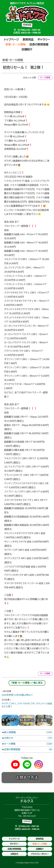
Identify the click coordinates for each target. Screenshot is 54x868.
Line (27, 765)
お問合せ (14, 854)
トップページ (11, 40)
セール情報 (45, 78)
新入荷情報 (28, 732)
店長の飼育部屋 (39, 44)
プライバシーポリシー (40, 854)
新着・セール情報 (16, 44)
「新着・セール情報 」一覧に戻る (27, 683)
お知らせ (28, 738)
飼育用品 (28, 40)
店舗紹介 (27, 49)
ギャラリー (44, 40)
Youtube (15, 765)
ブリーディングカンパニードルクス (27, 14)
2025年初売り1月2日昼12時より (27, 693)
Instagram (39, 765)
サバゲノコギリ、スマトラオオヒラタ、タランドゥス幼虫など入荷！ (27, 703)
